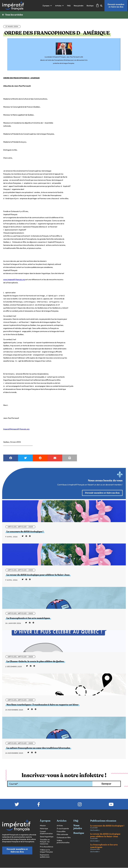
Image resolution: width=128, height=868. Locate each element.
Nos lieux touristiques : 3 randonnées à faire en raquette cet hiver (43, 705)
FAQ (76, 821)
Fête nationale (62, 835)
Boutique (79, 833)
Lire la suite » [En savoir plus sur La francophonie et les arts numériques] (95, 852)
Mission (43, 826)
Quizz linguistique (47, 837)
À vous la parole (63, 829)
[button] (47, 6)
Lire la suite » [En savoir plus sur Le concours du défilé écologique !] (95, 830)
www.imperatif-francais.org (14, 279)
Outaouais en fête (64, 838)
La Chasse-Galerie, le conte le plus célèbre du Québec (35, 662)
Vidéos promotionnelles (63, 842)
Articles (12, 527)
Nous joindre (78, 827)
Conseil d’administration (46, 833)
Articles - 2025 (25, 527)
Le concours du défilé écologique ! (25, 532)
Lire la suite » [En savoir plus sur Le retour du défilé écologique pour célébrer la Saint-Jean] (95, 841)
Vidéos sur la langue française (46, 851)
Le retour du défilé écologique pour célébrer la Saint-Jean (38, 575)
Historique (44, 829)
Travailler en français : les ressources (45, 842)
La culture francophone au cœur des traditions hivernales (38, 748)
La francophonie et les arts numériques (28, 618)
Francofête (61, 832)
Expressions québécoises (45, 856)
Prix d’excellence (47, 847)
